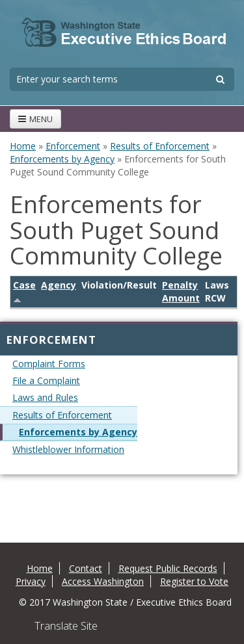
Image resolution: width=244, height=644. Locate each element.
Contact (86, 568)
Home (23, 146)
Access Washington (103, 581)
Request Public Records (168, 568)
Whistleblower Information (68, 449)
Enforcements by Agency (62, 159)
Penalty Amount (181, 291)
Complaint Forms (49, 364)
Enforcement (73, 146)
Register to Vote (194, 581)
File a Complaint (46, 380)
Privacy (31, 581)
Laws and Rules (45, 397)
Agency (59, 285)
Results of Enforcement (160, 146)
